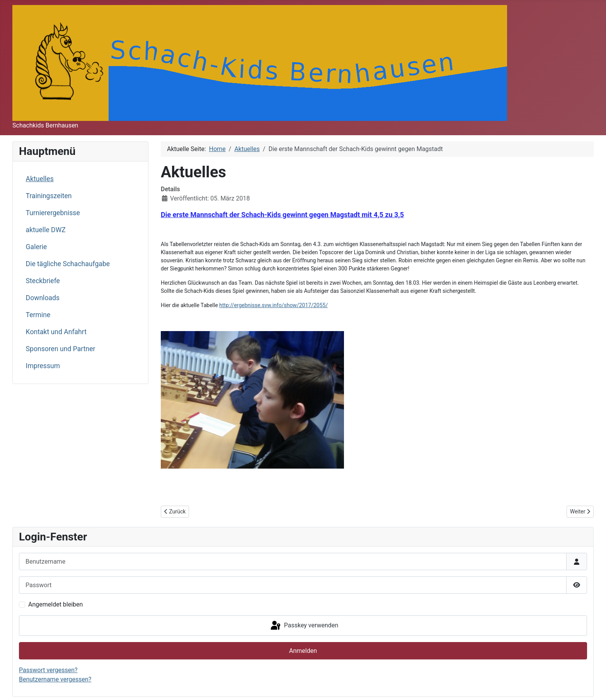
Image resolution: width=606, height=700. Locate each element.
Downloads (43, 298)
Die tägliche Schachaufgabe (68, 264)
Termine (38, 315)
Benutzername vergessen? (55, 679)
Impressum (43, 366)
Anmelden (303, 651)
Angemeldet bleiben (55, 604)
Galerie (37, 247)
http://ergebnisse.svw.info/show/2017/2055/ (273, 305)
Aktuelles (40, 179)
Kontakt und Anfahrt (56, 332)
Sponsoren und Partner (61, 349)
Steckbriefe (43, 281)
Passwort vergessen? (48, 670)
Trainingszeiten (49, 196)
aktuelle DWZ (46, 230)
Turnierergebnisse (53, 213)
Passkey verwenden (304, 626)
